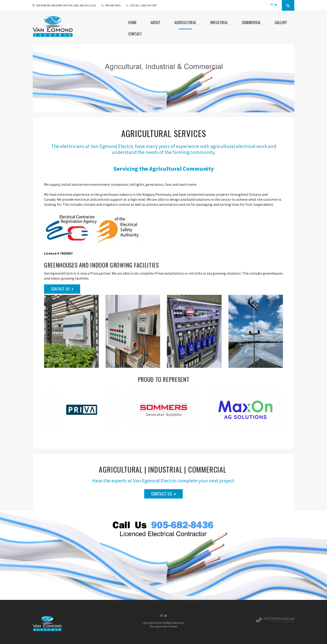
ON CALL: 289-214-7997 (143, 5)
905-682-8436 (113, 5)
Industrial (219, 22)
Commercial (251, 22)
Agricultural (185, 22)
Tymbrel (172, 626)
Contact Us (60, 289)
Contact (135, 34)
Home (133, 22)
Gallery (281, 22)
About (156, 22)
